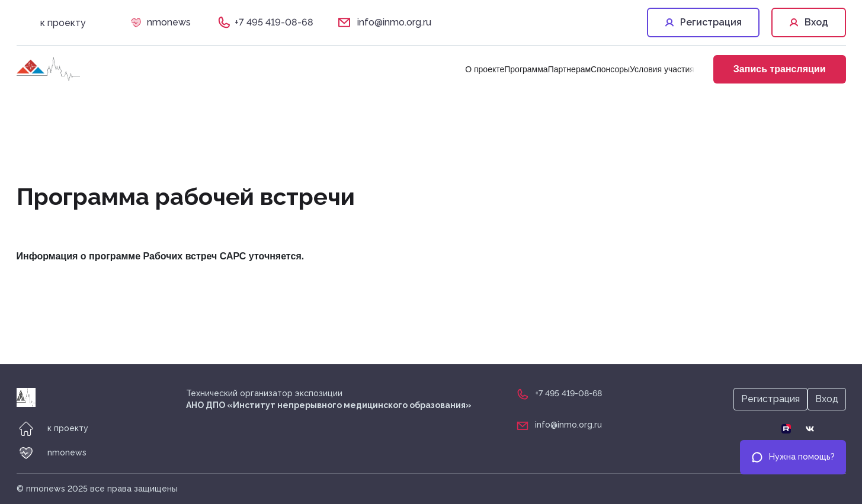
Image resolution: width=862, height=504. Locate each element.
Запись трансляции (780, 69)
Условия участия (662, 69)
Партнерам (569, 69)
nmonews (169, 22)
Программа (526, 69)
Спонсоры (610, 69)
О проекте (485, 69)
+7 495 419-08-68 (274, 22)
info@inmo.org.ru (394, 22)
